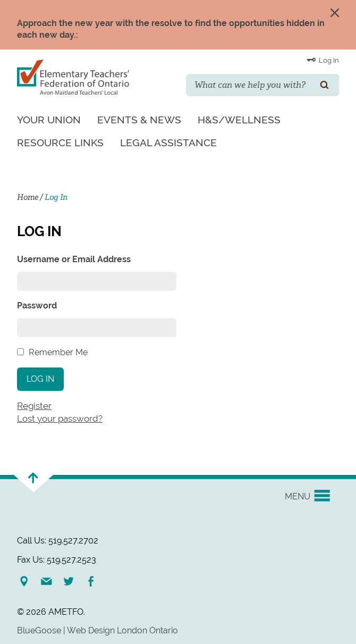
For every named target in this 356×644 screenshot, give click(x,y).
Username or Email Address (74, 259)
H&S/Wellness (239, 120)
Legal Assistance (168, 143)
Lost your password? (60, 419)
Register (34, 406)
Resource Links (60, 143)
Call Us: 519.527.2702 (58, 541)
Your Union (49, 120)
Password (37, 306)
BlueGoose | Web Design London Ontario (98, 630)
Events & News (139, 120)
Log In (323, 60)
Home (28, 197)
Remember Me (58, 352)
